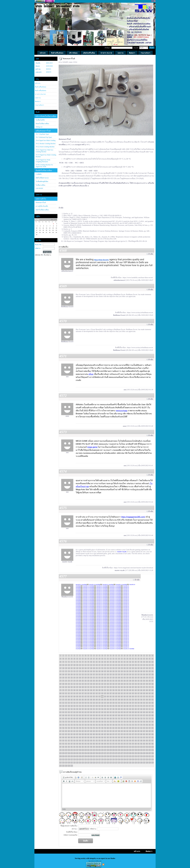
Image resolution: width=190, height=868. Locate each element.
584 (74, 709)
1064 (86, 753)
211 (77, 674)
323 (105, 684)
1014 (136, 747)
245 (77, 678)
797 (100, 728)
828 (91, 731)
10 (86, 656)
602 (125, 709)
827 (88, 731)
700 (113, 718)
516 (74, 703)
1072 (108, 753)
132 (141, 665)
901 (105, 737)
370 (141, 687)
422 (97, 693)
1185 (139, 763)
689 (83, 718)
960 (80, 744)
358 (108, 687)
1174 (108, 763)
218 (97, 674)
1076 (119, 753)
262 (125, 678)
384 (86, 690)
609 (144, 709)
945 (133, 741)
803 (116, 728)
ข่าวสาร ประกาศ (40, 94)
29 (139, 656)
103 (61, 665)
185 (100, 671)
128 (130, 665)
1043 (122, 750)
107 (72, 665)
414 (74, 693)
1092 (69, 756)
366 (130, 687)
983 (144, 744)
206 (63, 674)
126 (125, 665)
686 (74, 718)
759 (88, 725)
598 (113, 709)
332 (130, 684)
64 (141, 659)
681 (61, 718)
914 (141, 737)
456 (97, 696)
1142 (113, 759)
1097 (83, 756)
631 (111, 712)
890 (74, 737)
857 (77, 734)
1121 (150, 756)
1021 (60, 750)
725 (88, 722)
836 (113, 731)
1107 (111, 756)
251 (94, 678)
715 (61, 722)
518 (80, 703)
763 (100, 725)
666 (113, 715)
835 (111, 731)
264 (130, 678)
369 (139, 687)
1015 (139, 747)
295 (122, 681)
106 (69, 665)
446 (69, 696)
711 (144, 718)
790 (80, 728)
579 (61, 709)
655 (83, 715)
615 (66, 712)
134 (147, 665)
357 (105, 687)
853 (66, 734)
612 (152, 709)
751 (66, 725)
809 (133, 728)
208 (69, 674)
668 (119, 715)
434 (130, 693)
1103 (99, 756)
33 (150, 656)
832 (102, 731)
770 (119, 725)
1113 (127, 756)
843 (133, 731)
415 (77, 693)
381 (77, 690)
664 (108, 715)
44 (86, 659)
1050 (141, 750)
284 (91, 681)
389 (100, 690)
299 (133, 681)
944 (130, 741)
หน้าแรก (38, 83)
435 (133, 693)
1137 (99, 759)
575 (144, 706)
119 (105, 665)
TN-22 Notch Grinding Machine (45, 147)
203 (150, 671)
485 (83, 700)
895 (88, 737)
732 (108, 722)
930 (91, 741)
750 (63, 725)
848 (147, 731)
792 (86, 728)
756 (80, 725)
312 (74, 684)
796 (97, 728)
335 (139, 684)
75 (77, 662)
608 (141, 709)
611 (150, 709)
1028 (80, 750)
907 (122, 737)
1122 (152, 756)
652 (74, 715)
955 (66, 744)
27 (133, 656)
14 (97, 656)
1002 (102, 747)
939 (116, 741)
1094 (74, 756)
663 (105, 715)
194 (125, 671)
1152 (141, 759)
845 (139, 731)
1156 (152, 759)
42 (80, 659)
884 (152, 734)
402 (136, 690)
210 (74, 674)
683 (66, 718)
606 (136, 709)
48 (97, 659)
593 (100, 709)
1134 (91, 759)
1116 (136, 756)
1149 (133, 759)
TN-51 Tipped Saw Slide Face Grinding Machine (44, 151)
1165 (83, 763)
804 (119, 728)
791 (83, 728)
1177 (116, 763)
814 (147, 728)
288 (102, 681)
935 (105, 741)
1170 (97, 763)
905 (116, 737)
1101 (94, 756)
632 (113, 712)
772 (125, 725)
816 (152, 728)
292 (113, 681)
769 (116, 725)
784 (63, 728)
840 (125, 731)
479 (66, 700)
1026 (74, 750)
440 (147, 693)
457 (100, 696)
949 (144, 741)
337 (144, 684)
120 (108, 665)
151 (100, 668)
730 (102, 722)
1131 (83, 759)
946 (136, 741)
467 (127, 696)
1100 (91, 756)
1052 (147, 750)
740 (130, 722)
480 (69, 700)
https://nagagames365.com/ (133, 517)
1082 (136, 753)
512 (63, 703)
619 (77, 712)
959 (77, 744)
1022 (63, 750)
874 (125, 734)
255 (105, 678)
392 (108, 690)
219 (100, 674)
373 (150, 687)
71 (66, 662)
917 (150, 737)
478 (63, 700)
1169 (94, 763)
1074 (113, 753)
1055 (60, 753)
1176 (113, 763)
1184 (136, 763)
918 (152, 737)
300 (136, 681)
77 (83, 662)
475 (150, 696)
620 (80, 712)
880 (141, 734)
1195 (72, 766)
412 (69, 693)
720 (74, 722)
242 (69, 678)
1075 (116, 753)
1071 (105, 753)
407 (150, 690)
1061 (77, 753)
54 (113, 659)
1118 (141, 756)
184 (97, 671)
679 (150, 715)
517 (77, 703)
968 (102, 744)
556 (91, 706)
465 (122, 696)
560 (102, 706)
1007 (116, 747)
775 (133, 725)
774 (130, 725)
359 (111, 687)
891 (77, 737)
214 (86, 674)
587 (83, 709)
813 (144, 728)
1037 (105, 750)
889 (72, 737)
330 (125, 684)
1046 (130, 750)
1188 (147, 763)
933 (100, 741)
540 (141, 703)
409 (61, 693)
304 (147, 681)
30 (141, 656)
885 (61, 737)
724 (86, 722)
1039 (111, 750)
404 (141, 690)
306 (152, 681)
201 (144, 671)
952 (152, 741)
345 (72, 687)
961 (83, 744)
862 (91, 734)
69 (61, 662)
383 (83, 690)
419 (88, 693)
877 (133, 734)
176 (74, 671)
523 (94, 703)
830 (97, 731)
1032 (91, 750)
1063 (83, 753)
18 (108, 656)
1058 (69, 753)
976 (125, 744)
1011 (127, 747)
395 (116, 690)
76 (80, 662)
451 (83, 696)
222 (108, 674)
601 (122, 709)
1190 (152, 763)
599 (116, 709)
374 (152, 687)
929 (88, 741)
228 (125, 674)
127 (127, 665)
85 (105, 662)
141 (72, 668)
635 (122, 712)
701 (116, 718)
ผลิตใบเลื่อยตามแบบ (42, 178)
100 (147, 662)
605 (133, 709)
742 (136, 722)
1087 (150, 753)
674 (136, 715)
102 (152, 662)
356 (102, 687)
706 (130, 718)
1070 (102, 753)
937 (111, 741)
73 (72, 662)
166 (141, 668)
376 (63, 690)
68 (152, 659)
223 (111, 674)
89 (116, 662)
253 (100, 678)
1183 (133, 763)
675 (139, 715)
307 (61, 684)
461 (111, 696)
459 (105, 696)
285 (94, 681)
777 (139, 725)
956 (69, 744)
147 (88, 668)
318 (91, 684)
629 (105, 712)
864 (97, 734)
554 (86, 706)
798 (102, 728)
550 (74, 706)
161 (127, 668)
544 (152, 703)
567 (122, 706)
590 (91, 709)
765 (105, 725)
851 (61, 734)
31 (144, 656)
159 (122, 668)
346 (74, 687)
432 (125, 693)
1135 (94, 759)
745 (144, 722)
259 (116, 678)
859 (83, 734)
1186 (141, 763)
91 (122, 662)
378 (69, 690)
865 (100, 734)
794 (91, 728)
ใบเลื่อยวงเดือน (40, 185)
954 (63, 744)
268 (141, 678)
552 (80, 706)
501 (127, 700)
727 (94, 722)
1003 (105, 747)
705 (127, 718)
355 (100, 687)
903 (111, 737)
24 (125, 656)
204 (152, 671)
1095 (77, 756)
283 (88, 681)
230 (130, 674)
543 (150, 703)
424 (102, 693)
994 (80, 747)
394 (113, 690)
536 (130, 703)
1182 (130, 763)
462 (113, 696)
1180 (125, 763)
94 (130, 662)
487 (88, 700)
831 (100, 731)
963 (88, 744)
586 (80, 709)
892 (80, 737)
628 (102, 712)
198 (136, 671)
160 (125, 668)
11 (88, 656)
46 (91, 659)
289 (105, 681)
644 (147, 712)
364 (125, 687)
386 (91, 690)
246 (80, 678)
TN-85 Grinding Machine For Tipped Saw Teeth (44, 166)
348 (80, 687)
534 (125, 703)
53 (111, 659)
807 (127, 728)
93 (127, 662)
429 (116, 693)
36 (63, 659)
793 (88, 728)
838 (119, 731)
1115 (133, 756)
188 (108, 671)
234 (141, 674)
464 (119, 696)
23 (122, 656)
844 (136, 731)
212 (80, 674)
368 (136, 687)
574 (141, 706)
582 (69, 709)
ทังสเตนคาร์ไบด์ (41, 203)
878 (136, 734)
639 (133, 712)
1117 (139, 756)
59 (127, 659)
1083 (139, 753)
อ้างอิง (151, 254)
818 (63, 731)
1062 (80, 753)
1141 (111, 759)
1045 (127, 750)
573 (139, 706)
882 (147, 734)
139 (66, 668)
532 (119, 703)
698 (108, 718)
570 (130, 706)
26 (130, 656)
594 (102, 709)
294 (119, 681)
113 (88, 665)
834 (108, 731)
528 (108, 703)
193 (122, 671)
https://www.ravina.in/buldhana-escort (140, 313)
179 (83, 671)
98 (141, 662)
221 (105, 674)
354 (97, 687)
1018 (147, 747)
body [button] (64, 809)
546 (63, 706)
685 (72, 718)
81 (94, 662)
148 (91, 668)
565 (116, 706)
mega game (93, 447)
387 (94, 690)
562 (108, 706)
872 (119, 734)
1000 (97, 747)
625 (94, 712)
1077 (122, 753)
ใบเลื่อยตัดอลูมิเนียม (42, 181)
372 (147, 687)
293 (116, 681)
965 (94, 744)
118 (102, 665)
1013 (133, 747)
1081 (133, 753)
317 (88, 684)
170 (152, 668)
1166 (86, 763)
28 (136, 656)
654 (80, 715)
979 (133, 744)
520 (86, 703)
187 (105, 671)
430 (119, 693)
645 (150, 712)
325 (111, 684)
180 (86, 671)
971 (111, 744)
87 (111, 662)
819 (66, 731)
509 (150, 700)
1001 (99, 747)
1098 (86, 756)
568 (125, 706)
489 (94, 700)
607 (139, 709)
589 (88, 709)
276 (69, 681)
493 (105, 700)
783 (61, 728)
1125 (66, 759)
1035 (99, 750)
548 (69, 706)
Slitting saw (39, 127)
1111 (122, 756)
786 (69, 728)
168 (147, 668)
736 (119, 722)
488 (91, 700)
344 (69, 687)
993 (77, 747)
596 (108, 709)
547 (66, 706)
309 (66, 684)
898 (97, 737)
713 (150, 718)
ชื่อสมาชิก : (39, 245)
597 (111, 709)
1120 (147, 756)
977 (127, 744)
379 (72, 690)
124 (119, 665)
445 (66, 696)
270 (147, 678)
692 (91, 718)
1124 (63, 759)
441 (150, 693)
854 (69, 734)
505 (139, 700)
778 (141, 725)
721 (77, 722)
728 (97, 722)
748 (152, 722)
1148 (130, 759)
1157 (60, 763)
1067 (94, 753)
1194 (69, 766)
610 (147, 709)
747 (150, 722)
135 (150, 665)
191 (116, 671)
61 (133, 659)
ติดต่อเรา (38, 101)
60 (130, 659)
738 (125, 722)
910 (130, 737)
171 (61, 671)
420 (91, 693)
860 (86, 734)
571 (133, 706)
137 (61, 668)
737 (122, 722)
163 (133, 668)
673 (133, 715)
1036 (102, 750)
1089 (60, 756)
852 (63, 734)
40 (74, 659)
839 (122, 731)
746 (147, 722)
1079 (127, 753)
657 (88, 715)
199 (139, 671)
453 (88, 696)
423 (100, 693)
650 (69, 715)
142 (74, 668)
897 (94, 737)
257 (111, 678)
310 (69, 684)
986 (152, 744)
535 (127, 703)
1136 (97, 759)
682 (63, 718)
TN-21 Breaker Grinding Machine (46, 144)
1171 (99, 763)
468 (130, 696)
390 (102, 690)
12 (91, 656)
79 (88, 662)
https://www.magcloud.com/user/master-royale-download (134, 568)
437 (139, 693)
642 (141, 712)
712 (147, 718)
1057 (66, 753)
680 (152, 715)
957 (72, 744)
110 (80, 665)
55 (116, 659)
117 (99, 665)
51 (105, 659)
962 (86, 744)
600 (119, 709)
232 (136, 674)
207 (66, 674)
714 (152, 718)
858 (80, 734)
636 (125, 712)
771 (122, 725)
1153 (144, 759)
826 (86, 731)
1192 (63, 766)
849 (150, 731)
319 (94, 684)
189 (111, 671)
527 (105, 703)
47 (94, 659)
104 (63, 665)
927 (83, 741)
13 (94, 656)
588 (86, 709)
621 (83, 712)
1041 (116, 750)
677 (144, 715)
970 (108, 744)
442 (152, 693)
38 (69, 659)
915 (144, 737)
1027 (77, 750)
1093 (72, 756)
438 (141, 693)
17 (105, 656)
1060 (74, 753)
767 (111, 725)
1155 (150, 759)
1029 (83, 750)
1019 (150, 747)
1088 (152, 753)
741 (133, 722)
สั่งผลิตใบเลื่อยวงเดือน (44, 171)
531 (116, 703)
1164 (80, 763)
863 (94, 734)
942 (125, 741)
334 (136, 684)
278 (74, 681)
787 (72, 728)
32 (147, 656)
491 (100, 700)
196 (130, 671)
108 (74, 665)
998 (91, 747)
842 (130, 731)
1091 (66, 756)
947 (139, 741)
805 (122, 728)
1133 (88, 759)
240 (63, 678)
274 (63, 681)
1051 (144, 750)
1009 (122, 747)
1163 (77, 763)
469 (133, 696)
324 (108, 684)
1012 (130, 747)
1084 (141, 753)
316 (86, 684)
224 (113, 674)
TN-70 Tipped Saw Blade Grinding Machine (46, 156)
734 (113, 722)
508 (147, 700)
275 (66, 681)
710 (141, 718)
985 (150, 744)
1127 (72, 759)
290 (108, 681)
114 (91, 665)
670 (125, 715)
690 (86, 718)
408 (152, 690)
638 (130, 712)
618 (74, 712)
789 (77, 728)
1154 (147, 759)
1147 (127, 759)
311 (72, 684)
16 (102, 656)
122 (113, 665)
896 (91, 737)
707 (133, 718)
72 (69, 662)
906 (119, 737)
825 (83, 731)
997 (88, 747)
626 (97, 712)
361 (116, 687)
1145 (122, 759)
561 (105, 706)
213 (83, 674)
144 (80, 668)
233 (139, 674)
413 (72, 693)
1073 (111, 753)
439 (144, 693)
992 (74, 747)
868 (108, 734)
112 (86, 665)
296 (125, 681)
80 (91, 662)
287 (100, 681)
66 (147, 659)
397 (122, 690)
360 (113, 687)
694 (97, 718)
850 (152, 731)
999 (94, 747)
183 (94, 671)
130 (136, 665)
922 (69, 741)
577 (150, 706)
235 (144, 674)
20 (113, 656)
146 (86, 668)
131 (139, 665)
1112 (125, 756)
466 (125, 696)
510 (152, 700)
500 (125, 700)
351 (88, 687)
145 (83, 668)
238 (152, 674)
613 (61, 712)
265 (133, 678)
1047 (133, 750)
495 (111, 700)
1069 (99, 753)
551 (77, 706)
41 (77, 659)
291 (111, 681)
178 (80, 671)
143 (77, 668)
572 (136, 706)
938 (113, 741)
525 (100, 703)
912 (136, 737)
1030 (86, 750)
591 (94, 709)
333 (133, 684)
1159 (66, 763)
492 (102, 700)
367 (133, 687)
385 (88, 690)
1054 (152, 750)
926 (80, 741)
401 (133, 690)
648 (63, 715)
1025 (72, 750)
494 (108, 700)
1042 (119, 750)
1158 (63, 763)
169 (150, 668)
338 (147, 684)
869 (111, 734)
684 (69, 718)
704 (125, 718)
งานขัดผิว (39, 174)
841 (127, 731)
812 (141, 728)
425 (105, 693)
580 (63, 709)
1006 (113, 747)
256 (108, 678)
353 (94, 687)
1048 (136, 750)
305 (150, 681)
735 (116, 722)
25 (127, 656)
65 (144, 659)
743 (139, 722)
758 (86, 725)
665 (111, 715)
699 (111, 718)
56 (119, 659)
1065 (88, 753)
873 (122, 734)
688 (80, 718)
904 (113, 737)
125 (122, 665)
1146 (125, 759)
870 (113, 734)
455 (94, 696)
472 (141, 696)
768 (113, 725)
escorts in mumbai (81, 584)
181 (88, 671)
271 (150, 678)
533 (122, 703)
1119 (144, 756)
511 (60, 703)
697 (105, 718)
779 (144, 725)
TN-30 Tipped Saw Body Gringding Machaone (43, 161)
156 (113, 668)
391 (105, 690)
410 (63, 693)
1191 (60, 766)
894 (86, 737)
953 (61, 744)
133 (144, 665)
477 (61, 700)
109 (77, 665)
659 (94, 715)
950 (147, 741)
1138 (102, 759)
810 (136, 728)
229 (127, 674)
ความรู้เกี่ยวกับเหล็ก (42, 206)
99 (144, 662)
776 (136, 725)
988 (63, 747)
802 (113, 728)
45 (88, 659)
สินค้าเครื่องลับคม (41, 87)
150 (97, 668)
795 (94, 728)
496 (113, 700)
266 (136, 678)
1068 (97, 753)
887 (66, 737)
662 (102, 715)
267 (139, 678)
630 (108, 712)
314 (80, 684)
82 (97, 662)
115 (94, 665)
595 (105, 709)
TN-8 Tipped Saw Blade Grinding (46, 140)
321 (100, 684)
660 (97, 715)
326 (113, 684)
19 (111, 656)
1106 (108, 756)
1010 (125, 747)
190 (113, 671)
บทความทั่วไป (41, 199)
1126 (69, 759)
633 (116, 712)
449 (77, 696)
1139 (105, 759)
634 (119, 712)
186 (102, 671)
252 (97, 678)
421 (94, 693)
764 (102, 725)
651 (72, 715)
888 (69, 737)
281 (83, 681)
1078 (125, 753)
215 (88, 674)
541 (144, 703)
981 (139, 744)
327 (116, 684)
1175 (111, 763)
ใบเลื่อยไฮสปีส (40, 120)
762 (97, 725)
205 (61, 674)
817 (61, 731)
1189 (150, 763)
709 (139, 718)
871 (116, 734)
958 (74, 744)
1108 (113, 756)
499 (122, 700)
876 (130, 734)
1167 (88, 763)
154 (108, 668)
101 (150, 662)
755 (77, 725)
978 (130, 744)
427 (111, 693)
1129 (77, 759)
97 (139, 662)
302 (141, 681)
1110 (119, 756)
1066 (91, 753)
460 (108, 696)
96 (136, 662)
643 (144, 712)
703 (122, 718)
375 (61, 690)
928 (86, 741)
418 (86, 693)
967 (100, 744)
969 (105, 744)
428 (113, 693)
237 (150, 674)
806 (125, 728)
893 (83, 737)
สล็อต (91, 374)
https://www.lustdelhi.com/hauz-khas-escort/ (138, 278)
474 (147, 696)
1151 (139, 759)
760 (91, 725)
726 (91, 722)
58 (125, 659)
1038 (108, 750)
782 (152, 725)
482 (74, 700)
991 (72, 747)
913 (139, 737)
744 (141, 722)
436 (136, 693)
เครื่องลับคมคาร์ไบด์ (43, 131)
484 (80, 700)
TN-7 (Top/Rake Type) (42, 134)
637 (127, 712)
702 (119, 718)
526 (102, 703)
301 (139, 681)
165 (139, 668)
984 (147, 744)
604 (130, 709)
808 (130, 728)
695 (100, 718)
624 (91, 712)
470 (136, 696)
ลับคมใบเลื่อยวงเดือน (42, 124)
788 (74, 728)
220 (102, 674)
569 (127, 706)
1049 (139, 750)
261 (122, 678)
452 (86, 696)
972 (113, 744)
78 (86, 662)
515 (72, 703)
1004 (108, 747)
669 (122, 715)
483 (77, 700)
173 (66, 671)
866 (102, 734)
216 (91, 674)
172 (63, 671)
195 (127, 671)
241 (66, 678)
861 (88, 734)
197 (133, 671)
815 (150, 728)
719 (72, 722)
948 (141, 741)
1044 (125, 750)
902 (108, 737)
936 (108, 741)
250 (91, 678)
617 (72, 712)
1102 (97, 756)
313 (77, 684)
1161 (72, 763)
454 (91, 696)
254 (102, 678)
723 (83, 722)
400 (130, 690)
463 (116, 696)
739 (127, 722)
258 (113, 678)
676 (141, 715)
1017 (144, 747)
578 (152, 706)
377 (66, 690)
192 (119, 671)
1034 (97, 750)
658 (91, 715)
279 (77, 681)
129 (133, 665)
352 (91, 687)
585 (77, 709)
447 (72, 696)
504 (136, 700)
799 (105, 728)
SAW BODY (39, 188)
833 (105, 731)
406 (147, 690)
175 (72, 671)
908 (125, 737)
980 (136, 744)
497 (116, 700)
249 (88, 678)
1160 (69, 763)
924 (74, 741)
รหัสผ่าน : (38, 248)
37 (66, 659)
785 (66, 728)
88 (113, 662)
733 (111, 722)
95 (133, 662)
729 (100, 722)
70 (63, 662)
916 (147, 737)
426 (108, 693)
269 (144, 678)
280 (80, 681)
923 (72, 741)
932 (97, 741)
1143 (116, 759)
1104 (102, 756)
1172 (102, 763)
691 (88, 718)
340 (152, 684)
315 (83, 684)
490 (97, 700)
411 (66, 693)
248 (86, 678)
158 (119, 668)
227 (122, 674)
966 (97, 744)
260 (119, 678)
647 (61, 715)
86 (108, 662)
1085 (144, 753)
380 (74, 690)
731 (105, 722)
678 (147, 715)
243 (72, 678)
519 (83, 703)
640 (136, 712)
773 (127, 725)
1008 (119, 747)
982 (141, 744)
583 (72, 709)
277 (72, 681)
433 (127, 693)
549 (72, 706)
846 (141, 731)
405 (144, 690)
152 (102, 668)
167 (144, 668)
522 (91, 703)
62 (136, 659)
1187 (144, 763)
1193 (66, 766)
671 (127, 715)
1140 (108, 759)
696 (102, 718)
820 (69, 731)
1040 (113, 750)
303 (144, 681)
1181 (127, 763)
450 (80, 696)
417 (83, 693)
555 (88, 706)
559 (100, 706)
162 (130, 668)
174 (69, 671)
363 (122, 687)
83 (100, 662)
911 (133, 737)
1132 (86, 759)
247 (83, 678)
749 (61, 725)
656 (86, 715)
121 (111, 665)
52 (108, 659)
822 (74, 731)
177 (77, 671)
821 (72, 731)
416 (80, 693)
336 (141, 684)
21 (116, 656)
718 (69, 722)
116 (97, 665)
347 (77, 687)
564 (113, 706)
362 (119, 687)
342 (63, 687)
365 (127, 687)
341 (61, 687)
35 (61, 659)
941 (122, 741)
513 (66, 703)
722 (80, 722)
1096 (80, 756)
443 (61, 696)
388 (97, 690)
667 (116, 715)
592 (97, 709)
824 (80, 731)
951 (150, 741)
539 (139, 703)
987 (61, 747)
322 (102, 684)
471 (139, 696)
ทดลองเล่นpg (121, 411)
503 (133, 700)
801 (111, 728)
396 (119, 690)
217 (94, 674)
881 (144, 734)
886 (63, 737)
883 (150, 734)
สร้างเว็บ (45, 1)
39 (72, 659)
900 (102, 737)
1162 (74, 763)
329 (122, 684)
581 (66, 709)
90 (119, 662)
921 (66, 741)
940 (119, 741)
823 (77, 731)
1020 (152, 747)
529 (111, 703)
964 (91, 744)
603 (127, 709)
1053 (150, 750)
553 (83, 706)
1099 (88, 756)
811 (139, 728)
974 (119, 744)
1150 (136, 759)
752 (69, 725)
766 (108, 725)
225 (116, 674)
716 (63, 722)
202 (147, 671)
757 (83, 725)
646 (152, 712)
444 (63, 696)
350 (86, 687)
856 (74, 734)
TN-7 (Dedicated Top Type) (44, 137)
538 (136, 703)
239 (61, 678)
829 (94, 731)
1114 (130, 756)
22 (119, 656)
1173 (105, 763)
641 (139, 712)
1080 (130, 753)
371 (144, 687)
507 (144, 700)
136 (152, 665)
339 (150, 684)
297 (127, 681)
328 (119, 684)
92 (125, 662)
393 (111, 690)
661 (100, 715)
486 (86, 700)
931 (94, 741)
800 (108, 728)
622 (86, 712)
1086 (147, 753)
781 (150, 725)
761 (94, 725)
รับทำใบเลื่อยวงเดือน (42, 210)
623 (88, 712)
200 (141, 671)
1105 (105, 756)
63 (139, 659)
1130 (80, 759)
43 (83, 659)
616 (69, 712)
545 (61, 706)
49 (100, 659)
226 (119, 674)
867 (105, 734)
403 (139, 690)
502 (130, 700)
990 (69, 747)
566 (119, 706)
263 (127, 678)
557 (94, 706)
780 (147, 725)
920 (63, 741)
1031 (88, 750)
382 (80, 690)
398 (125, 690)
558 (97, 706)
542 (147, 703)
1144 (119, 759)
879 (139, 734)
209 (72, 674)
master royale (122, 552)
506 (141, 700)
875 (127, 734)
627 (100, 712)
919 (61, 741)
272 (152, 678)
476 (152, 696)
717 (66, 722)
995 (83, 747)
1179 (122, 763)
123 (116, 665)
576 (147, 706)
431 (122, 693)
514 (69, 703)
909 (127, 737)
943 (127, 741)
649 (66, 715)
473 (144, 696)
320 (97, 684)
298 (130, 681)
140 (69, 668)
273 (61, 681)
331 (127, 684)
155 (111, 668)
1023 (66, 750)
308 (63, 684)
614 (63, 712)
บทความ (38, 98)
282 (86, 681)
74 (74, 662)
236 (147, 674)
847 (144, 731)
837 (116, 731)
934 (102, 741)
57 (122, 659)
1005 (111, 747)
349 (83, 687)
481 (72, 700)
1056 (63, 753)
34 (152, 656)
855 (72, 734)
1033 (94, 750)
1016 (141, 747)
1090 (63, 756)
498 (119, 700)
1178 (119, 763)
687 (77, 718)
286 (97, 681)
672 (130, 715)
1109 (116, 756)
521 (88, 703)
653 (77, 715)
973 (116, 744)
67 (150, 659)
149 (94, 668)
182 (91, 671)
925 (77, 741)
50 (102, 659)
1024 (69, 750)
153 (105, 668)
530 (113, 703)
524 (97, 703)
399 (127, 690)
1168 (91, 763)
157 (116, 668)
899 (100, 737)
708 (136, 718)
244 (74, 678)
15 (100, 656)
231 (133, 674)
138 (63, 668)
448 (74, 696)
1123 (60, 759)
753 (72, 725)
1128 (74, 759)
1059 (72, 753)
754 (74, 725)
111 (83, 665)
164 (136, 668)
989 (66, 747)
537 (133, 703)
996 (86, 747)
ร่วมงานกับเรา (40, 105)
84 (102, 662)
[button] (68, 777)
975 (122, 744)
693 (94, 718)
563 (111, 706)
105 (66, 665)
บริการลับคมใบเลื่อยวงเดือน (46, 116)
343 (66, 687)
